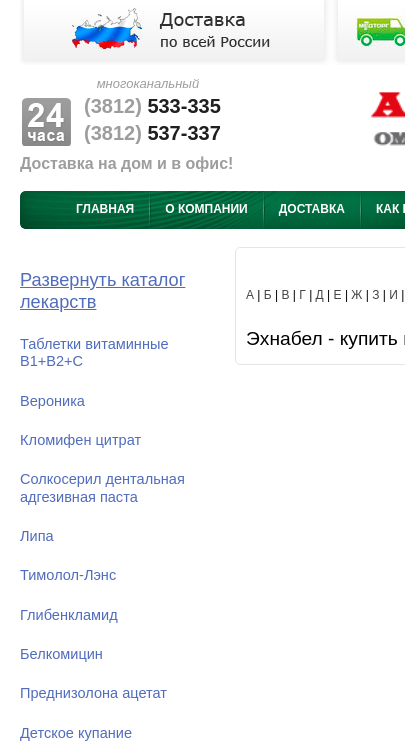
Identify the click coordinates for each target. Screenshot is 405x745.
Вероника (52, 401)
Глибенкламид (69, 615)
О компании (206, 209)
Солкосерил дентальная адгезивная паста (102, 487)
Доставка (312, 209)
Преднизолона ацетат (93, 693)
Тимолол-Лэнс (68, 575)
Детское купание (76, 733)
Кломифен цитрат (80, 440)
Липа (37, 536)
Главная (105, 209)
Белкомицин (61, 654)
